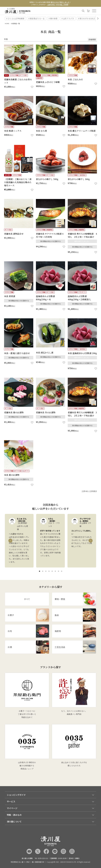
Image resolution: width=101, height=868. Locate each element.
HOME (7, 23)
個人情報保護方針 (38, 862)
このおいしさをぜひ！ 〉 (50, 5)
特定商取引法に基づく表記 (20, 862)
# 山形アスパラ (68, 18)
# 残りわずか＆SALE (87, 18)
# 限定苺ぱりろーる (36, 18)
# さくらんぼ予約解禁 (15, 18)
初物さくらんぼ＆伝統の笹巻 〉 (50, 2)
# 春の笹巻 (53, 18)
